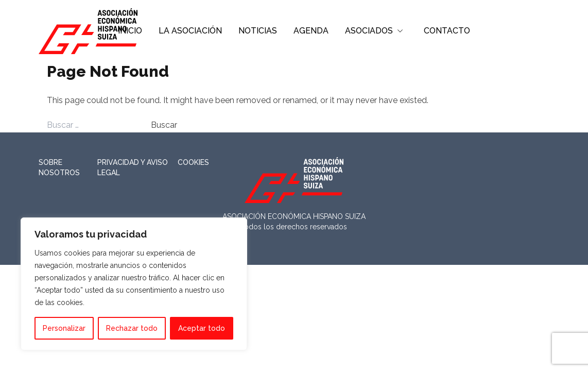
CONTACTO (447, 31)
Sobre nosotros (59, 167)
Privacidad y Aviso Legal (133, 167)
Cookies (193, 162)
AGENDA (311, 31)
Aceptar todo (202, 328)
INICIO (130, 31)
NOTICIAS (258, 31)
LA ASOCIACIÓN (190, 31)
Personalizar (64, 328)
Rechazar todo (132, 328)
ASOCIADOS (369, 31)
